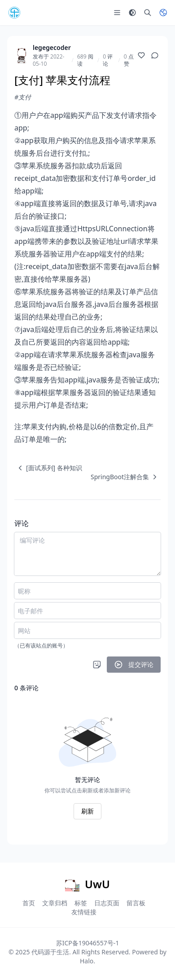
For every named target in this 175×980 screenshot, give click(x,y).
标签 (81, 903)
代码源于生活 (50, 952)
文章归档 (55, 903)
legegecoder (52, 47)
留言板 (136, 903)
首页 (29, 903)
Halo (87, 961)
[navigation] (48, 468)
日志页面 (107, 903)
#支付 (23, 97)
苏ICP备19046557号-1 (88, 943)
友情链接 (84, 912)
